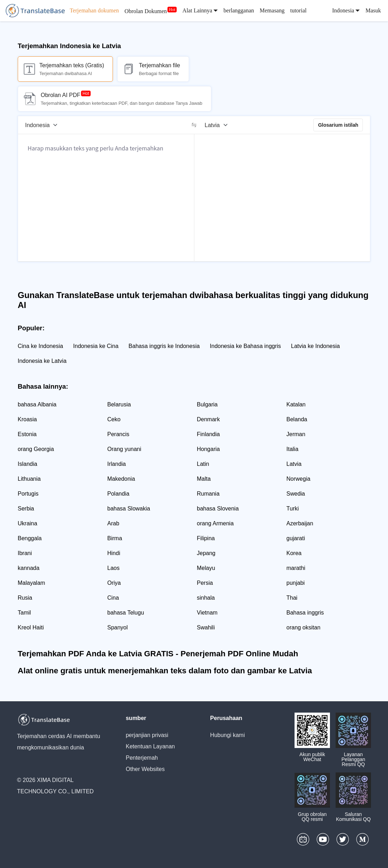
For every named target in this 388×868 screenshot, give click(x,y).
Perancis (118, 434)
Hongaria (208, 449)
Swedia (296, 494)
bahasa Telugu (126, 613)
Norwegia (298, 479)
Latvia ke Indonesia (315, 346)
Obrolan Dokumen (146, 11)
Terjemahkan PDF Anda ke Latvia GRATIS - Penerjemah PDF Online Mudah (158, 654)
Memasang (272, 10)
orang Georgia (36, 449)
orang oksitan (303, 627)
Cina (113, 598)
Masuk (373, 10)
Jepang (206, 553)
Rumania (208, 494)
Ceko (114, 419)
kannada (28, 568)
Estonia (27, 434)
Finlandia (208, 434)
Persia (205, 583)
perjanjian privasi (147, 735)
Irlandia (116, 464)
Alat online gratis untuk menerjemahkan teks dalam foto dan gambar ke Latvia (165, 671)
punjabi (296, 583)
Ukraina (27, 523)
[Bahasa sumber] (44, 125)
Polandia (118, 494)
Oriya (114, 583)
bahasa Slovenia (218, 509)
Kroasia (27, 419)
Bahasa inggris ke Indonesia (164, 346)
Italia (292, 449)
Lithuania (29, 479)
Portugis (28, 494)
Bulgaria (207, 404)
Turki (293, 509)
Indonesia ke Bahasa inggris (246, 346)
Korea (294, 553)
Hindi (114, 553)
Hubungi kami (228, 735)
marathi (296, 568)
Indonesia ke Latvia (42, 361)
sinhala (206, 598)
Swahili (206, 627)
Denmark (208, 419)
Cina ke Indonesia (40, 346)
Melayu (206, 568)
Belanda (297, 419)
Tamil (24, 613)
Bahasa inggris (305, 613)
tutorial (298, 10)
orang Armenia (215, 523)
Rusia (25, 598)
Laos (113, 568)
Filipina (206, 538)
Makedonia (121, 479)
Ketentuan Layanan (150, 746)
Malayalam (31, 583)
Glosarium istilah (338, 125)
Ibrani (25, 553)
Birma (115, 538)
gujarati (296, 538)
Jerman (296, 434)
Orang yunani (124, 449)
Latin (203, 464)
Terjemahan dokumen (94, 10)
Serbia (26, 509)
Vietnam (207, 613)
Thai (292, 598)
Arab (113, 523)
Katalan (296, 404)
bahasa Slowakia (129, 509)
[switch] (194, 125)
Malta (204, 479)
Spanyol (118, 627)
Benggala (30, 538)
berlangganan (239, 10)
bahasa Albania (37, 404)
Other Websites (145, 769)
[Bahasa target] (219, 125)
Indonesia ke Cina (96, 346)
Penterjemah (142, 758)
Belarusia (119, 404)
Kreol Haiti (31, 627)
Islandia (27, 464)
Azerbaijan (300, 523)
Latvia (294, 464)
